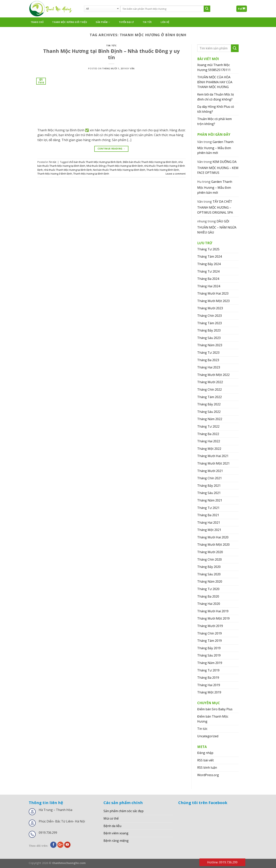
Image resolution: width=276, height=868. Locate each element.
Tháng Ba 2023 (208, 360)
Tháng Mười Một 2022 (213, 375)
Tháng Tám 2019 (209, 641)
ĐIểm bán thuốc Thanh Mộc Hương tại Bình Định (150, 162)
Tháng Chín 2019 (209, 633)
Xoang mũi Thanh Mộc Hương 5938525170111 (214, 67)
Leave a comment (176, 174)
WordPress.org (208, 775)
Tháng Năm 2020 (210, 581)
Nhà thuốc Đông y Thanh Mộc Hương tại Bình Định (115, 166)
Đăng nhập (205, 753)
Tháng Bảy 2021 (209, 486)
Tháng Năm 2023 (210, 345)
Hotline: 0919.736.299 (222, 862)
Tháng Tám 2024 (209, 256)
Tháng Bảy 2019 (209, 648)
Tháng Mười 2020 (210, 552)
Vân (132, 68)
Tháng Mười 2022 (210, 382)
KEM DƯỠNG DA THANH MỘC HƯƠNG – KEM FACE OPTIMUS (218, 167)
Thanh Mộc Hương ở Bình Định (55, 174)
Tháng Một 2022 (209, 449)
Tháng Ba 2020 (208, 596)
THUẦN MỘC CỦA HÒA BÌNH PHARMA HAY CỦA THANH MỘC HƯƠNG (215, 82)
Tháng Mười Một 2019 (213, 618)
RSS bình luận (207, 768)
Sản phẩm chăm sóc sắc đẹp (124, 811)
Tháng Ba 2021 (208, 515)
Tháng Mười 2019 (210, 626)
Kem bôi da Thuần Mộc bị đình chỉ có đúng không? (216, 97)
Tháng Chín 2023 (209, 316)
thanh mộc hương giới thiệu (70, 22)
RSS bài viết (205, 760)
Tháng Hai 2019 (209, 685)
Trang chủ (37, 22)
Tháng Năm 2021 (210, 500)
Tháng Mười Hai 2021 (213, 456)
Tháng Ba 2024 (208, 279)
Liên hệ (165, 22)
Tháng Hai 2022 (209, 441)
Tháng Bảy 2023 (209, 330)
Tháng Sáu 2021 (209, 493)
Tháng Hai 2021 (209, 523)
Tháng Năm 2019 (210, 663)
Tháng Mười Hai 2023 (213, 293)
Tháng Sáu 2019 (209, 655)
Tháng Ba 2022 (208, 434)
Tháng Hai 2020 (209, 604)
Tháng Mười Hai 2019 (213, 611)
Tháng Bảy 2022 (209, 404)
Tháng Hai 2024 (209, 286)
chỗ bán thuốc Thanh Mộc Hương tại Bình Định (95, 162)
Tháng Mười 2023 (210, 308)
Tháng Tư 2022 (208, 426)
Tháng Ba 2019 (208, 678)
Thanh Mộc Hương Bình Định (163, 170)
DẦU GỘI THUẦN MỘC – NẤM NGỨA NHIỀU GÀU (217, 227)
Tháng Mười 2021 (210, 471)
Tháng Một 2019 (209, 692)
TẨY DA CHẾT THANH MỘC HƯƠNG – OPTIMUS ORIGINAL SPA (215, 207)
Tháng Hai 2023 (209, 367)
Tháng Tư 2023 (208, 353)
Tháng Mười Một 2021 (213, 463)
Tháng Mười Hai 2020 (213, 537)
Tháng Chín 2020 (209, 559)
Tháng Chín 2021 (209, 478)
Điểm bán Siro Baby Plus (215, 709)
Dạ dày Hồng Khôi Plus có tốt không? (216, 109)
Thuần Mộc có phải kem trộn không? (214, 121)
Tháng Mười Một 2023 (213, 301)
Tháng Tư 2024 (208, 271)
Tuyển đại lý (126, 22)
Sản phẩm (103, 22)
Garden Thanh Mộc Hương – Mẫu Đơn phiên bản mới (215, 147)
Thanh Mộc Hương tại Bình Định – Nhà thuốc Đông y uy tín (111, 54)
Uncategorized (208, 736)
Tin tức (147, 22)
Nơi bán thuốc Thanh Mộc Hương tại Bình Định (119, 170)
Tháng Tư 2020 (208, 589)
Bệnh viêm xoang (116, 833)
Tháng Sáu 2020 (209, 574)
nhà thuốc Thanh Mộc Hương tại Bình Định (68, 170)
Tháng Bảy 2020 (209, 567)
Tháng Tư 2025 (208, 249)
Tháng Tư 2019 (208, 670)
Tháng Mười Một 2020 (213, 545)
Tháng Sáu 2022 (209, 412)
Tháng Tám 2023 (209, 323)
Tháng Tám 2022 (209, 397)
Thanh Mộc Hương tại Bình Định (91, 174)
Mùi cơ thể (111, 818)
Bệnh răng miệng (116, 841)
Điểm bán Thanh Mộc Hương (213, 719)
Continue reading (112, 149)
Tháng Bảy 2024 (209, 264)
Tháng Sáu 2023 (209, 338)
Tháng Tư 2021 (208, 508)
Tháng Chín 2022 (209, 389)
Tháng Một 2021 (209, 530)
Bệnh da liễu (112, 826)
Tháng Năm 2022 (210, 419)
